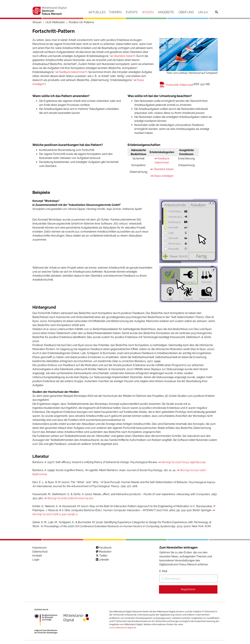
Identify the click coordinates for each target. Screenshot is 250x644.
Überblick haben (123, 56)
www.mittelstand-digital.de (123, 628)
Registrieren (188, 589)
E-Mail (163, 571)
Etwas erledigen (163, 176)
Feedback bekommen (72, 72)
